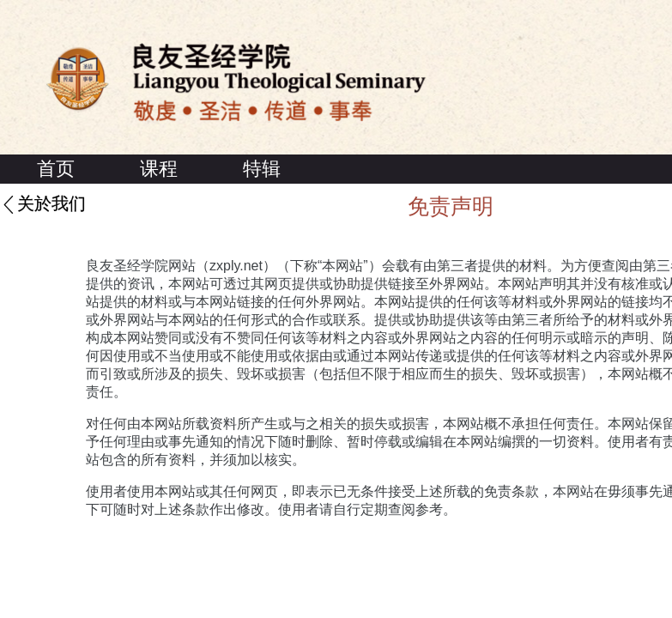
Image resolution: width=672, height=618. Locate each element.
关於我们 (51, 204)
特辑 (262, 169)
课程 (159, 169)
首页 (56, 169)
